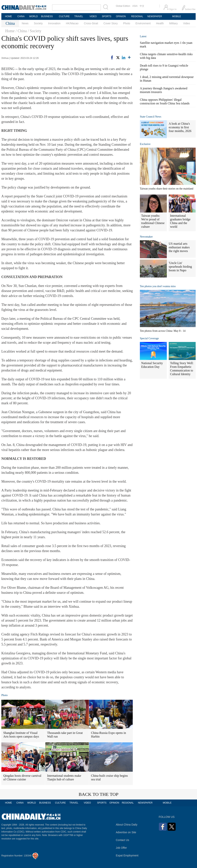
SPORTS (106, 16)
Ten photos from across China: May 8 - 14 (163, 331)
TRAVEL (79, 16)
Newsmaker (146, 237)
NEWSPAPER (154, 16)
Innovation (54, 23)
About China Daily (127, 825)
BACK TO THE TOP (99, 794)
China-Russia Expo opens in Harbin (109, 735)
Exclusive (145, 144)
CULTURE (64, 16)
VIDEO (93, 16)
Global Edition (123, 6)
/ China (21, 31)
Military (173, 23)
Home (10, 31)
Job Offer (121, 848)
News (25, 23)
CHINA (21, 16)
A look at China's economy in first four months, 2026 (180, 127)
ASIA (135, 6)
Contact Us (122, 840)
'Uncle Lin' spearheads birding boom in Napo (180, 267)
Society (38, 23)
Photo (127, 23)
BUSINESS (47, 16)
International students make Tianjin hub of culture (64, 777)
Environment (143, 23)
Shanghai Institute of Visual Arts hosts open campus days (21, 735)
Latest (143, 36)
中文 (142, 6)
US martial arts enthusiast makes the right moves (179, 247)
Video (187, 23)
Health (160, 23)
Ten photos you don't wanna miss (158, 286)
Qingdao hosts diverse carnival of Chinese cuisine (22, 777)
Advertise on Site (126, 832)
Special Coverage (149, 338)
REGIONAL (137, 16)
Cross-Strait (91, 23)
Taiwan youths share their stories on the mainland (167, 189)
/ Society (35, 31)
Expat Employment (127, 855)
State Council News (151, 117)
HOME (8, 16)
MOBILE (177, 16)
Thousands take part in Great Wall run (65, 735)
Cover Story (111, 23)
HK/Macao (72, 23)
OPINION (121, 16)
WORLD (34, 16)
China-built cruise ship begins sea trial (109, 777)
